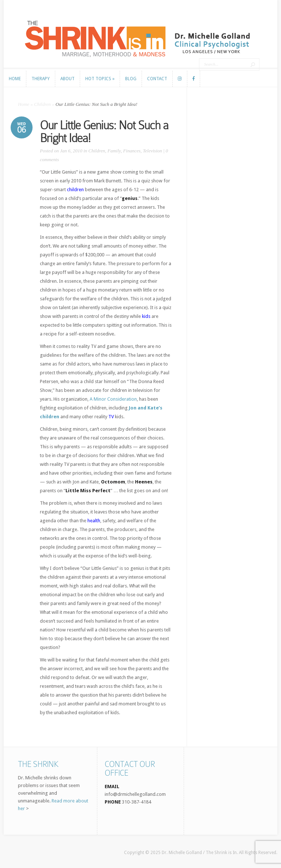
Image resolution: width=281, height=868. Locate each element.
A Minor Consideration (113, 399)
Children (42, 104)
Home (24, 104)
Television (153, 151)
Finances (132, 151)
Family (114, 151)
